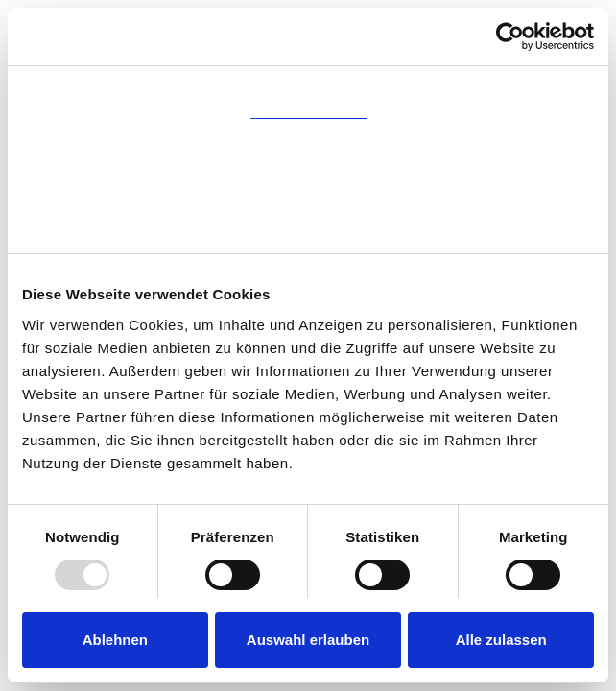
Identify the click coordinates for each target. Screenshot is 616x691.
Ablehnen (115, 640)
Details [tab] (308, 159)
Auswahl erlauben (308, 640)
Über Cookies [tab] (308, 226)
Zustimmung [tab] (308, 92)
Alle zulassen (501, 640)
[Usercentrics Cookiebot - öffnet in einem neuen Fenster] (510, 36)
